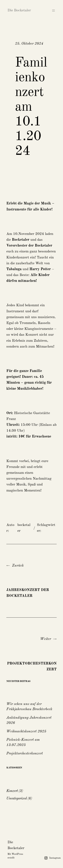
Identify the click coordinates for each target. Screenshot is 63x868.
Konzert (12, 791)
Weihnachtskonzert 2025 (26, 731)
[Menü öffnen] (53, 11)
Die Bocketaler (19, 10)
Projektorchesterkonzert (25, 753)
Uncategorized (17, 798)
